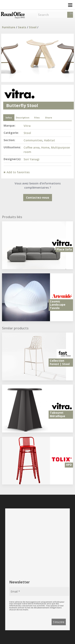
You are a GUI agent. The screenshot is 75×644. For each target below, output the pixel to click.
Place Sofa (64, 249)
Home (45, 147)
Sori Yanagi (31, 159)
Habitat (49, 140)
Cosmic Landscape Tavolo (58, 305)
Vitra (27, 126)
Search (43, 15)
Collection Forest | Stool (60, 362)
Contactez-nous (38, 197)
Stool (33, 27)
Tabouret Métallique (57, 414)
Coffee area (32, 147)
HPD (69, 465)
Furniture (9, 27)
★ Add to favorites (16, 172)
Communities (33, 140)
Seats (22, 27)
